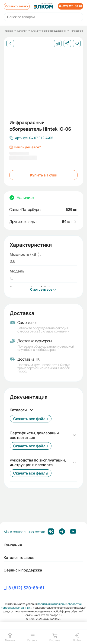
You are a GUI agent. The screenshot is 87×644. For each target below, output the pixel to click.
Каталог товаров (19, 558)
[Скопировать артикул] (31, 138)
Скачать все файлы (31, 419)
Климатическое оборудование (48, 31)
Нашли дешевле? (25, 147)
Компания (13, 545)
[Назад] (10, 43)
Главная (8, 31)
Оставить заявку (17, 6)
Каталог (22, 31)
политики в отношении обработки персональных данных (41, 606)
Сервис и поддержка (23, 570)
